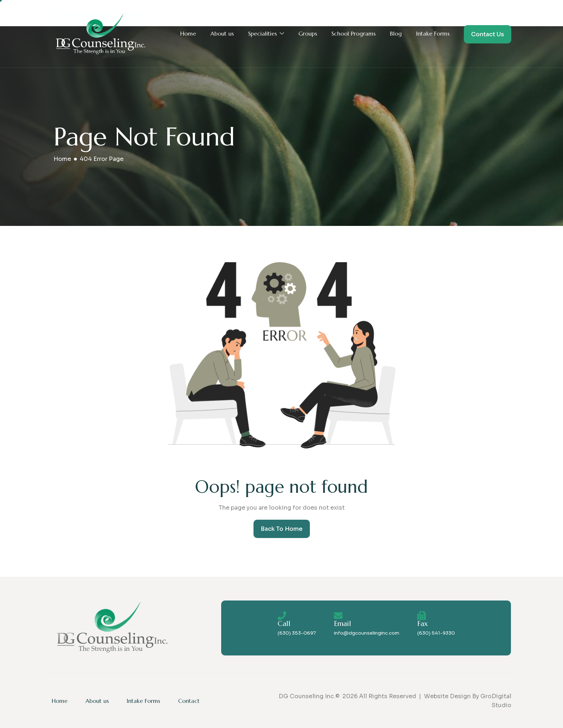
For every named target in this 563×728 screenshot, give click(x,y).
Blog (396, 33)
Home (188, 33)
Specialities (266, 34)
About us (222, 33)
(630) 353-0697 (297, 633)
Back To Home (282, 529)
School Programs (353, 33)
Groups (308, 33)
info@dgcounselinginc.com (367, 633)
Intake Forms (433, 33)
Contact (189, 701)
